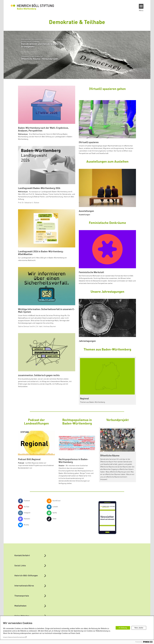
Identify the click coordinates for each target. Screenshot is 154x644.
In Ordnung (123, 628)
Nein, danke (139, 628)
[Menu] (141, 6)
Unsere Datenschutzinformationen (14, 637)
